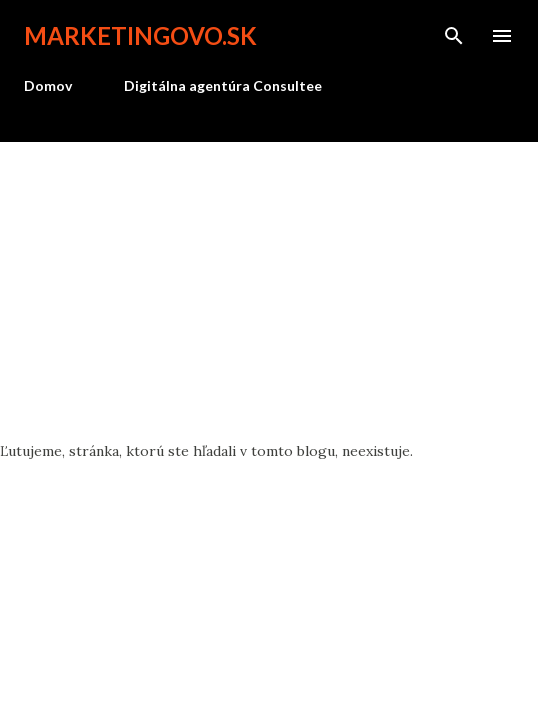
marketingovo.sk (140, 35)
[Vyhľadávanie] (454, 36)
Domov (48, 85)
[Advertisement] (269, 292)
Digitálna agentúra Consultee (223, 85)
